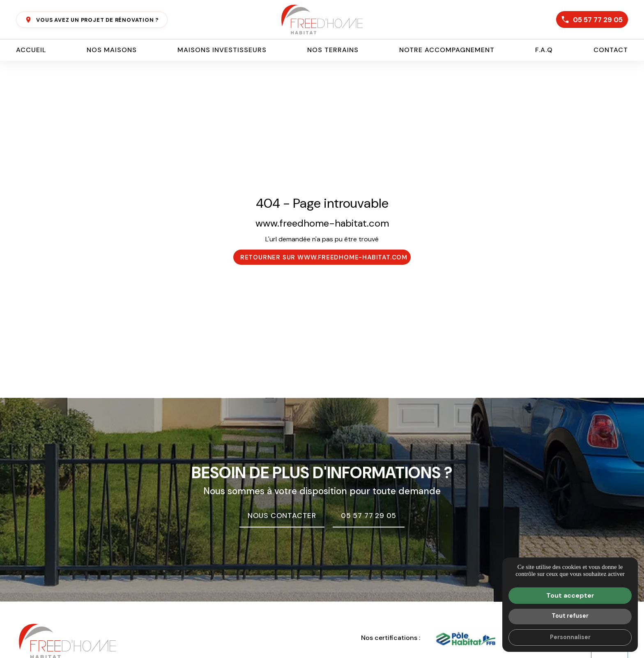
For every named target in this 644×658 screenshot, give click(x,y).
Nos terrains (333, 50)
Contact (611, 50)
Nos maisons (112, 50)
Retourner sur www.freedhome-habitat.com (324, 257)
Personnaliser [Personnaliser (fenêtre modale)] (570, 637)
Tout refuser (570, 616)
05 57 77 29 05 (591, 20)
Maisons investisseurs (222, 50)
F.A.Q (544, 50)
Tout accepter (570, 595)
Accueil (31, 50)
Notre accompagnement (447, 50)
